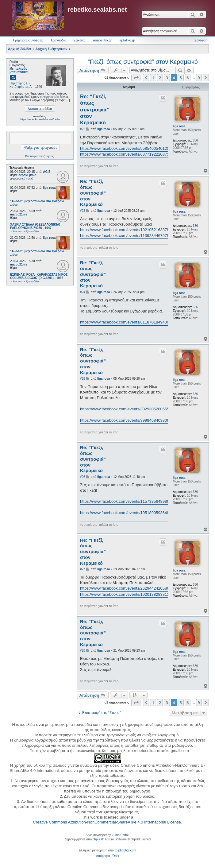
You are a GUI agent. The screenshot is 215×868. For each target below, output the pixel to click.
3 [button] (167, 78)
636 (196, 140)
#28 (83, 651)
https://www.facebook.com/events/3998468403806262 (128, 420)
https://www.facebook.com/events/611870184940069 (127, 322)
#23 (83, 211)
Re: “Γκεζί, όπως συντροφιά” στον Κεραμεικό (95, 110)
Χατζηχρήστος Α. (21, 87)
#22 (83, 129)
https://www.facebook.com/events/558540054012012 (127, 148)
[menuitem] (103, 856)
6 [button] (188, 78)
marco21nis (19, 214)
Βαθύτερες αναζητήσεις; (40, 156)
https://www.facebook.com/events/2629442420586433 (128, 588)
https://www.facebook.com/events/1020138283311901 (128, 594)
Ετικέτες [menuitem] (79, 40)
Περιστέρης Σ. (19, 83)
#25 (83, 379)
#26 (83, 477)
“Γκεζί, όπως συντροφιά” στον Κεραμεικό (143, 62)
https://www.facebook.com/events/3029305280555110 (128, 409)
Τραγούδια (58, 40)
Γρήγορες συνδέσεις (28, 40)
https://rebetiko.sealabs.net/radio (40, 119)
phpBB (97, 839)
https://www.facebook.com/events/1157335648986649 (128, 501)
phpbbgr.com (127, 850)
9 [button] (199, 78)
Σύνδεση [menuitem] (201, 40)
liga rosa (49, 188)
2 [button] (160, 78)
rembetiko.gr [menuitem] (102, 40)
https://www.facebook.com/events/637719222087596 (127, 154)
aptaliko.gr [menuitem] (127, 40)
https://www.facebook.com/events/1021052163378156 (128, 230)
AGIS (47, 172)
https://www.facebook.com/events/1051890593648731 (128, 513)
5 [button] (180, 78)
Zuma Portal (120, 835)
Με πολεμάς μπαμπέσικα (19, 70)
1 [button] (153, 78)
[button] (136, 78)
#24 (83, 292)
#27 (83, 569)
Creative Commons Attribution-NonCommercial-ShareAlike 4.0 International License (107, 822)
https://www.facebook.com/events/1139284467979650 (128, 236)
